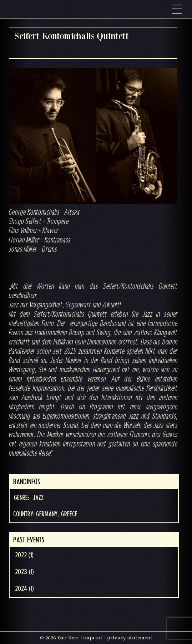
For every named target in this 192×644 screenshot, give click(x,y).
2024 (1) (24, 589)
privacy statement (130, 638)
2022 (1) (24, 555)
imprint (93, 638)
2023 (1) (24, 572)
